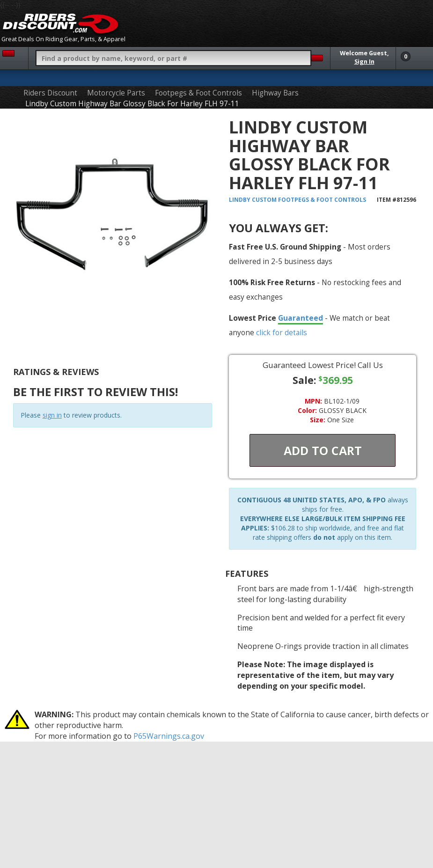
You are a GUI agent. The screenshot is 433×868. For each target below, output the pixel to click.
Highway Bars (275, 93)
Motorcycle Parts (116, 93)
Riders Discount (50, 93)
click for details (282, 332)
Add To (323, 450)
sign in (52, 415)
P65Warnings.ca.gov (169, 736)
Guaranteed (301, 318)
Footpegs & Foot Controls (198, 93)
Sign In (364, 62)
